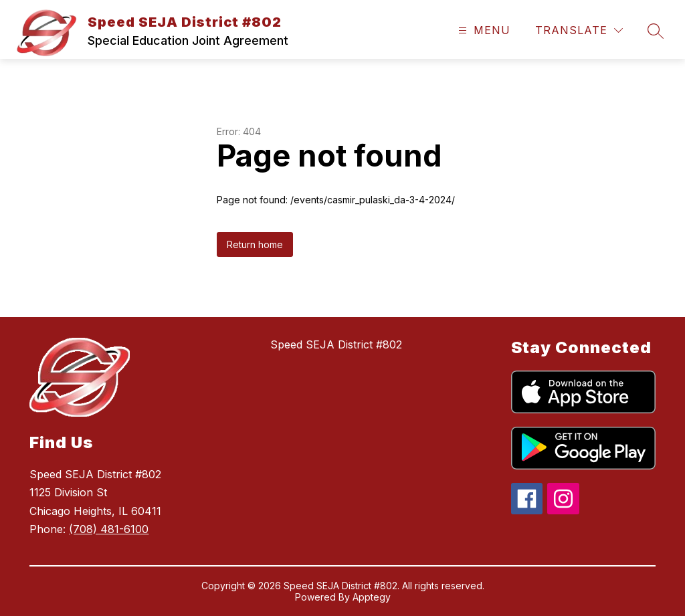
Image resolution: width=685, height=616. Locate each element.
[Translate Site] (579, 30)
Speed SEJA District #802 (336, 344)
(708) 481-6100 (109, 529)
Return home (255, 244)
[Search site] (656, 31)
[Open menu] (483, 30)
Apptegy (372, 597)
